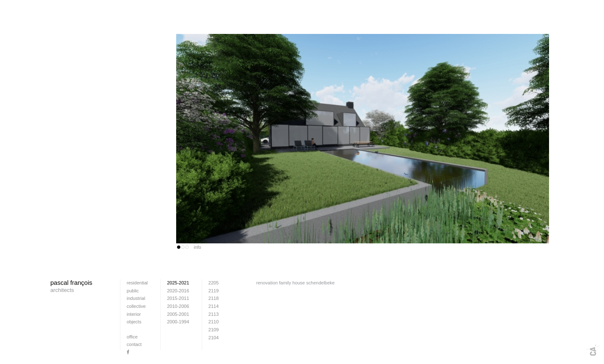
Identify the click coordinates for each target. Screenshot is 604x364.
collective (136, 306)
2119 (213, 291)
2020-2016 (178, 291)
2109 (213, 330)
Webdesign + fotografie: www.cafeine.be (593, 350)
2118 (213, 298)
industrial (136, 298)
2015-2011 (178, 298)
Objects (134, 322)
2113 (213, 314)
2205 (213, 283)
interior (134, 314)
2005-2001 (178, 314)
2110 (213, 322)
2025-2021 (178, 283)
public (133, 291)
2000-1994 (178, 322)
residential (137, 283)
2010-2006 (178, 306)
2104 (213, 338)
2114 (213, 306)
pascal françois (71, 287)
